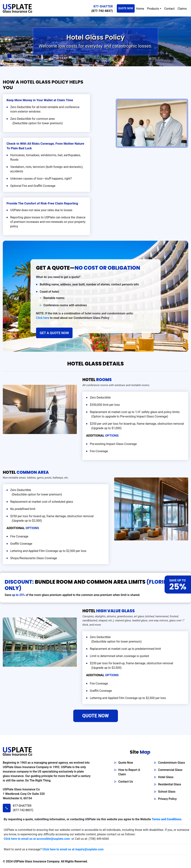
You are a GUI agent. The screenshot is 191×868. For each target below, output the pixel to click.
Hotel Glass (166, 777)
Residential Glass (170, 784)
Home (140, 9)
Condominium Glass (171, 763)
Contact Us (126, 782)
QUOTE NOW (126, 8)
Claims (182, 9)
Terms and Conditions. (167, 819)
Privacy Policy (167, 799)
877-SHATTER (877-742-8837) (22, 808)
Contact (169, 9)
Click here (43, 318)
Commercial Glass (170, 770)
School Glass (167, 792)
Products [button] (153, 9)
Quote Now (126, 763)
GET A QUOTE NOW (54, 333)
